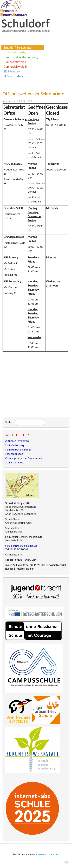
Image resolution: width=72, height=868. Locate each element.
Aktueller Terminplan (17, 441)
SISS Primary (12, 71)
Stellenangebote (15, 462)
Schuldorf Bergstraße (17, 48)
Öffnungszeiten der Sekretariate (33, 94)
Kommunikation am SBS (18, 449)
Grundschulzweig (15, 52)
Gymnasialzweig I (15, 62)
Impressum (41, 854)
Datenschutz (53, 854)
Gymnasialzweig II (15, 67)
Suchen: (10, 422)
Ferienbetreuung (15, 445)
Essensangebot (14, 454)
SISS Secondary (13, 76)
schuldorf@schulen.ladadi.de (21, 546)
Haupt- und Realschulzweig (21, 57)
